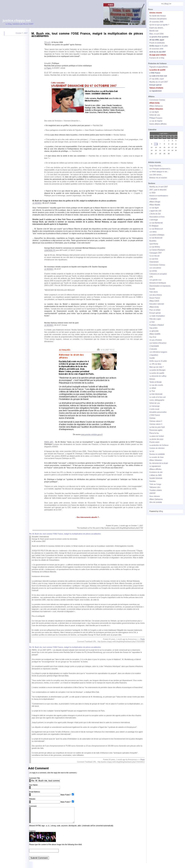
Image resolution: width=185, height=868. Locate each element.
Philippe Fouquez (156, 118)
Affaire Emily (154, 307)
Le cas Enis (154, 259)
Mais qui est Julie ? (156, 367)
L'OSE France (155, 415)
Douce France (155, 298)
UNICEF (152, 493)
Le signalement (155, 466)
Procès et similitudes (157, 43)
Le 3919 (152, 193)
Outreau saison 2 (156, 421)
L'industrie (153, 349)
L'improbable (154, 346)
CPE (151, 277)
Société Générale (156, 478)
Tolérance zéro (155, 487)
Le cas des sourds (156, 385)
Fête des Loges (155, 319)
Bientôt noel (154, 31)
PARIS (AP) (49, 442)
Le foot (152, 322)
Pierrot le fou (154, 433)
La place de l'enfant (157, 436)
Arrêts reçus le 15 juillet (158, 361)
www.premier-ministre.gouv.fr (92, 435)
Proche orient (154, 442)
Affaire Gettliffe (155, 334)
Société (152, 289)
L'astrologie (154, 220)
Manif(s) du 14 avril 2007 (159, 82)
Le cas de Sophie (156, 121)
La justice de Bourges (157, 370)
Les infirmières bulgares (158, 352)
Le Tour (152, 391)
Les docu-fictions (156, 295)
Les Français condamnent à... (160, 169)
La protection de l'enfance (159, 445)
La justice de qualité (157, 373)
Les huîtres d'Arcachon (158, 343)
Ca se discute (154, 256)
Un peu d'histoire (156, 340)
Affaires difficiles (155, 469)
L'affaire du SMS (155, 475)
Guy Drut (153, 337)
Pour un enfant (155, 310)
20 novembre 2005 (156, 22)
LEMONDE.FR (50, 250)
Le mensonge (154, 406)
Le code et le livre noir (158, 397)
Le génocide (154, 331)
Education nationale (157, 304)
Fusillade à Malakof (157, 325)
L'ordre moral (154, 409)
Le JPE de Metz (155, 364)
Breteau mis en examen (158, 178)
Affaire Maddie (155, 205)
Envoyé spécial (155, 313)
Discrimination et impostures (160, 286)
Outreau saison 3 (156, 424)
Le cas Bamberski (156, 223)
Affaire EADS (154, 301)
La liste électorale (156, 394)
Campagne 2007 (156, 253)
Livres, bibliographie (157, 400)
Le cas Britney (155, 247)
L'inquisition (154, 355)
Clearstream (154, 262)
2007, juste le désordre (158, 190)
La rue (152, 451)
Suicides (153, 481)
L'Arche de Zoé (155, 214)
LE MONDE (37, 203)
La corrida (153, 271)
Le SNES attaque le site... (159, 172)
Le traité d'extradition (157, 316)
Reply (143, 639)
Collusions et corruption (158, 274)
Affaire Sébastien (156, 460)
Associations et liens (157, 217)
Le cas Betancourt (156, 229)
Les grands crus (155, 280)
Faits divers (154, 292)
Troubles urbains (156, 490)
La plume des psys (156, 439)
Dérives (152, 379)
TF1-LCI (47, 42)
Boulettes (153, 241)
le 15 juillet (158, 46)
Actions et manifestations (159, 196)
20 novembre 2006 (156, 49)
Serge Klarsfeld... (156, 166)
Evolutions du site (156, 472)
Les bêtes (153, 232)
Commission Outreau (157, 100)
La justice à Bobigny (157, 235)
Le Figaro (48, 68)
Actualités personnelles (158, 412)
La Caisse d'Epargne (157, 250)
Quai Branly (154, 244)
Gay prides (153, 328)
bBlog (161, 511)
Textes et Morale (155, 382)
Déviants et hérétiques (158, 283)
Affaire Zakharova (156, 106)
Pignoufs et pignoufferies (159, 67)
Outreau (152, 418)
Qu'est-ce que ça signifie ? (159, 25)
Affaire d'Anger (155, 202)
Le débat (153, 388)
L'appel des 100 (155, 211)
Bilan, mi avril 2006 (156, 34)
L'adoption (153, 199)
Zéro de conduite (156, 502)
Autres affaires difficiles (158, 124)
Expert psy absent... (157, 28)
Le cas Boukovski (156, 238)
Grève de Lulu (155, 115)
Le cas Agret (154, 112)
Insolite (152, 358)
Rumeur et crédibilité (157, 454)
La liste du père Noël (157, 427)
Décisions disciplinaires (158, 19)
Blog (166, 4)
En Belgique (154, 226)
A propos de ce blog (157, 58)
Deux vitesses (155, 496)
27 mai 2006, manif (156, 79)
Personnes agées (156, 430)
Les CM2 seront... (156, 175)
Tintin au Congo (155, 484)
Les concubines (155, 268)
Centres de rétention (157, 448)
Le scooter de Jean (156, 457)
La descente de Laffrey (158, 376)
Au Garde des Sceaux (158, 16)
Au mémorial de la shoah (159, 463)
